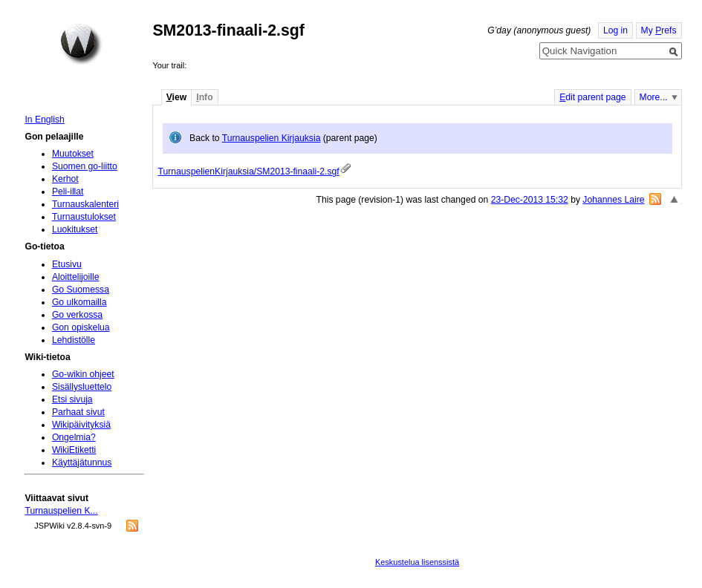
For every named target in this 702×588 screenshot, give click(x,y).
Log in (615, 30)
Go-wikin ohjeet (83, 374)
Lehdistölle (74, 340)
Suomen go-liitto (85, 166)
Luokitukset (75, 229)
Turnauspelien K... (61, 511)
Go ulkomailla (79, 302)
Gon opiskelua (81, 327)
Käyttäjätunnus (82, 463)
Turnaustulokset (84, 217)
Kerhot (65, 179)
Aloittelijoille (76, 277)
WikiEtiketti (74, 450)
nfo (204, 97)
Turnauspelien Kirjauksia (272, 138)
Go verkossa (77, 315)
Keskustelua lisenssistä (417, 562)
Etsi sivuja (72, 399)
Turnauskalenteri (85, 204)
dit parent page (592, 97)
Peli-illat (68, 192)
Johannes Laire (613, 200)
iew (176, 97)
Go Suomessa (81, 290)
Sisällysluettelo (82, 387)
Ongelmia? (74, 437)
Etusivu (67, 264)
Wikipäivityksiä (81, 425)
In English (44, 120)
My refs (659, 30)
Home (81, 44)
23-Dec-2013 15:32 (530, 200)
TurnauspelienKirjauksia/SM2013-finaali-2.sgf (248, 171)
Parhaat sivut (78, 412)
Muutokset (73, 154)
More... (654, 97)
